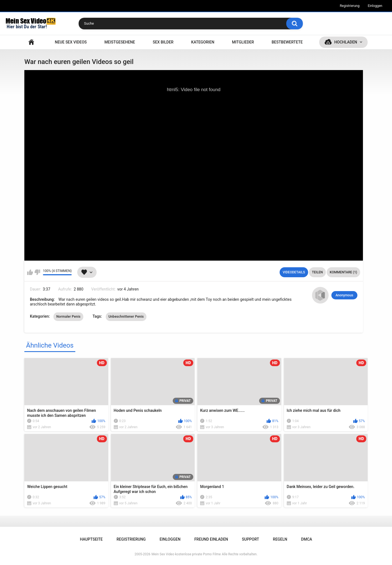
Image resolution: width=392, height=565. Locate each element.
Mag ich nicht (37, 272)
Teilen (317, 272)
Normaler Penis (68, 317)
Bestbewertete (287, 42)
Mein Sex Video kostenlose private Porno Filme (186, 554)
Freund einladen (211, 539)
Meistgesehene (120, 42)
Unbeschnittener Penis (126, 317)
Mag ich (30, 272)
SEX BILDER (163, 42)
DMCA (307, 539)
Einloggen (375, 6)
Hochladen (346, 42)
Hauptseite (31, 42)
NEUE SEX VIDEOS (71, 42)
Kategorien (203, 42)
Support (251, 539)
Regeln (280, 539)
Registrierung (350, 6)
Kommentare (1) (343, 272)
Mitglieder (243, 42)
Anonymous (344, 295)
